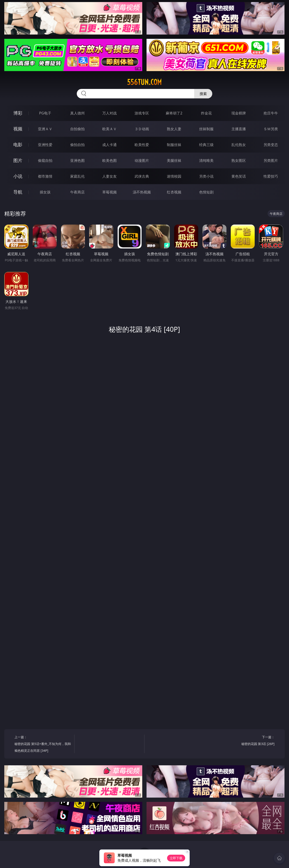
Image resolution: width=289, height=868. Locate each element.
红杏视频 (174, 192)
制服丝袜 (174, 145)
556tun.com (144, 82)
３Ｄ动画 (142, 129)
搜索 (203, 94)
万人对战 (110, 113)
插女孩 (45, 192)
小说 (18, 176)
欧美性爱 (142, 145)
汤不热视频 (142, 192)
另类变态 (271, 145)
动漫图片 (142, 160)
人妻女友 (110, 176)
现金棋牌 (239, 113)
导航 (18, 192)
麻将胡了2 (174, 113)
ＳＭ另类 (271, 129)
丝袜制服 (206, 129)
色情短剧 (206, 192)
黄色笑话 (239, 176)
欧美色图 (110, 160)
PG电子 (45, 113)
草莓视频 (110, 192)
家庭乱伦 (77, 176)
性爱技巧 (271, 176)
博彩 (18, 113)
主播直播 (239, 129)
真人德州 (77, 113)
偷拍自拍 (77, 145)
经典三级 (206, 145)
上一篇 (43, 744)
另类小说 (206, 176)
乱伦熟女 (239, 145)
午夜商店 (77, 192)
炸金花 (206, 113)
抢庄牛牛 (271, 113)
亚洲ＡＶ (45, 129)
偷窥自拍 (45, 160)
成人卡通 (110, 145)
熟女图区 (239, 160)
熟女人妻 (174, 129)
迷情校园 (174, 176)
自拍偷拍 (77, 129)
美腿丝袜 (174, 160)
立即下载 (176, 858)
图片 (18, 160)
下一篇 (246, 741)
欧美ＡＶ (110, 129)
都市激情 (45, 176)
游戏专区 (142, 113)
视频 (18, 129)
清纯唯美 (206, 160)
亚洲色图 (77, 160)
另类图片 (271, 160)
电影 (18, 145)
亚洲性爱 (45, 145)
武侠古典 (142, 176)
